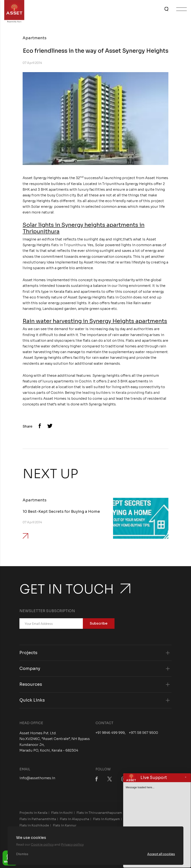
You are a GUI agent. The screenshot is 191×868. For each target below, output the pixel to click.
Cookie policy (42, 844)
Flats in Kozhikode (34, 825)
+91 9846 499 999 (110, 733)
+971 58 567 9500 (143, 733)
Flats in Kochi (62, 813)
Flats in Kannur (65, 825)
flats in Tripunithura (68, 245)
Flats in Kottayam (106, 819)
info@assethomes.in (37, 778)
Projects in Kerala (33, 813)
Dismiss (22, 854)
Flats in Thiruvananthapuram (99, 813)
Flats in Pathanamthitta (38, 819)
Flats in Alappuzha (74, 819)
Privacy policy (72, 844)
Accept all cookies (161, 854)
